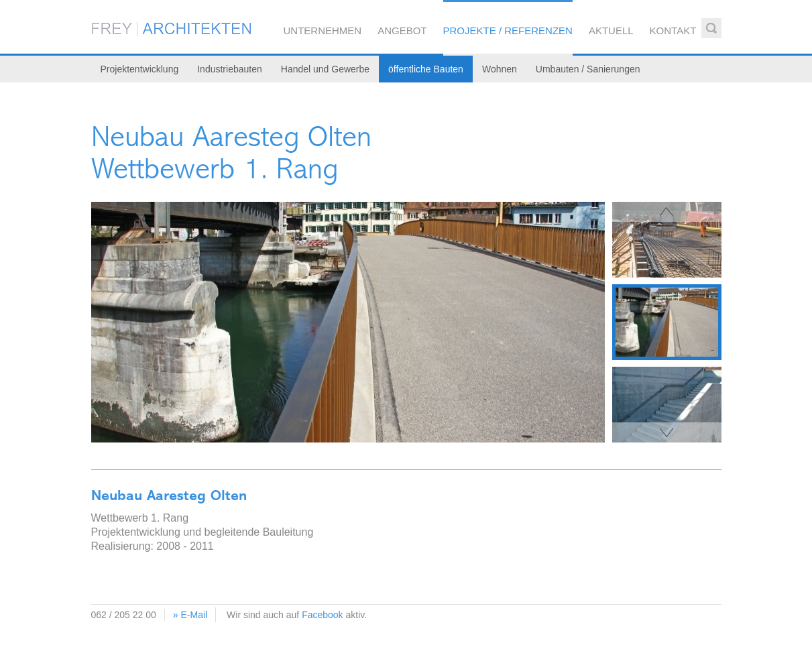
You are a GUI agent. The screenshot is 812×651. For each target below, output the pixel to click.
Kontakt (673, 31)
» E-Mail (190, 615)
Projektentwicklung (140, 69)
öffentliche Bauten (426, 69)
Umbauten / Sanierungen (588, 69)
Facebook (322, 615)
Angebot (402, 31)
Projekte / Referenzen (508, 31)
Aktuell (611, 31)
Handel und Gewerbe (325, 69)
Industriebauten (230, 69)
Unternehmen (323, 31)
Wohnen (500, 69)
